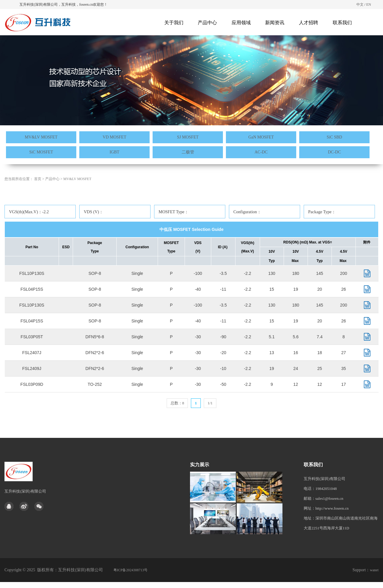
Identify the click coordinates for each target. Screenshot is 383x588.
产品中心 (207, 23)
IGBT (114, 152)
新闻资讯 (275, 23)
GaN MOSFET (261, 137)
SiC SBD (335, 137)
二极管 (188, 152)
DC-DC (335, 152)
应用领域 (241, 23)
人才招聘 (308, 23)
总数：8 (177, 403)
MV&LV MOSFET (41, 137)
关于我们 (174, 23)
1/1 (210, 403)
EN (369, 4)
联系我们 (342, 23)
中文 (360, 4)
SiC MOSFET (41, 152)
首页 (38, 194)
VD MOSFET (114, 137)
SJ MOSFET (188, 137)
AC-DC (261, 152)
